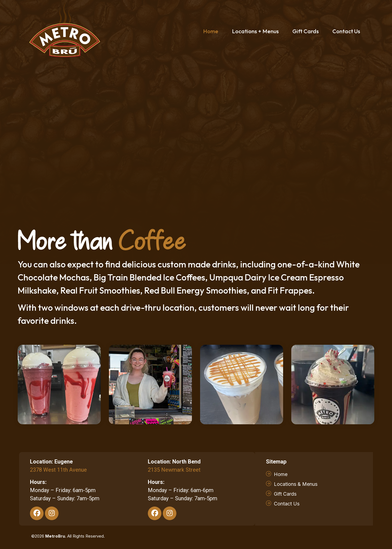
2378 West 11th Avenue (58, 470)
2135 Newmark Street (174, 470)
